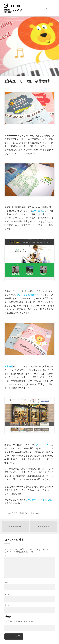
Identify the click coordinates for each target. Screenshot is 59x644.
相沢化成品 (48, 500)
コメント (8, 556)
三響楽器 (9, 366)
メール (8, 594)
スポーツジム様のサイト (29, 295)
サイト (7, 605)
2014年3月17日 (11, 513)
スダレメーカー (43, 445)
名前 (7, 582)
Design (28, 513)
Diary (33, 513)
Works (39, 513)
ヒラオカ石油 (38, 211)
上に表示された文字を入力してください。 (20, 621)
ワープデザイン (33, 500)
